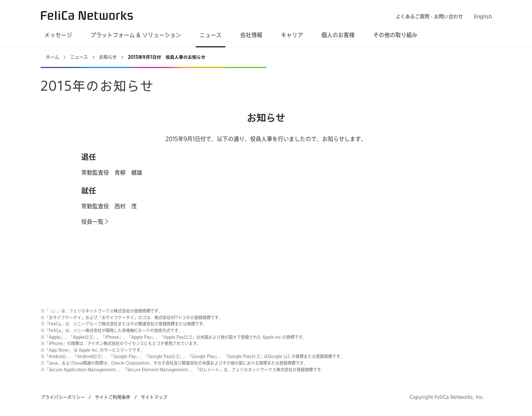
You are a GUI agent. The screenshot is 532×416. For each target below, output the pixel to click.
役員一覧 (92, 222)
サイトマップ (154, 397)
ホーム (52, 57)
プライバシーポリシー (63, 397)
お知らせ (108, 57)
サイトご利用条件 (113, 397)
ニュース (79, 57)
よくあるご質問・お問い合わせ (429, 16)
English (483, 16)
